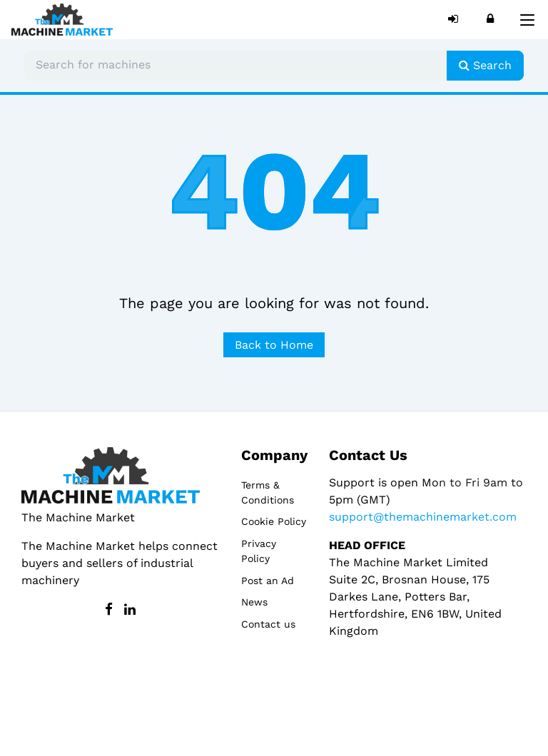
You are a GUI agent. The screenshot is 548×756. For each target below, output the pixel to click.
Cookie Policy (274, 521)
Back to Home (274, 345)
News (254, 602)
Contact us (268, 624)
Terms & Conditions (268, 492)
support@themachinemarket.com (423, 517)
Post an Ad (268, 581)
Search (485, 65)
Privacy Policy (259, 551)
